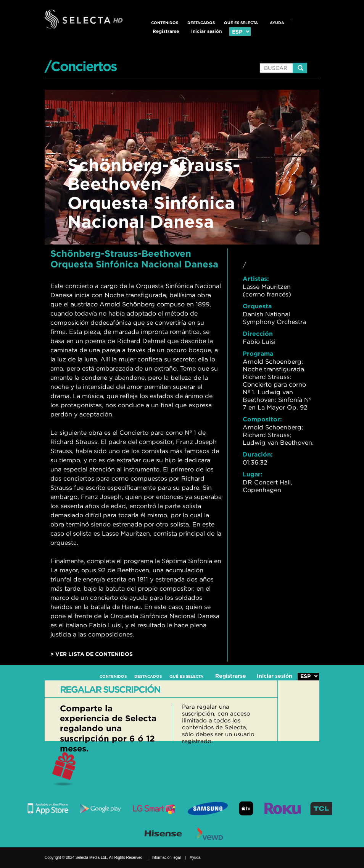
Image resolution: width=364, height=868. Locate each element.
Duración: (258, 454)
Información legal (166, 857)
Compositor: (262, 419)
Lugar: (253, 474)
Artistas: (256, 279)
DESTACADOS (201, 23)
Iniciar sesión (206, 31)
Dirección (258, 334)
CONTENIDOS (165, 23)
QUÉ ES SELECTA (241, 23)
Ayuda (277, 23)
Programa (258, 353)
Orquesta (257, 306)
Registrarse (166, 31)
